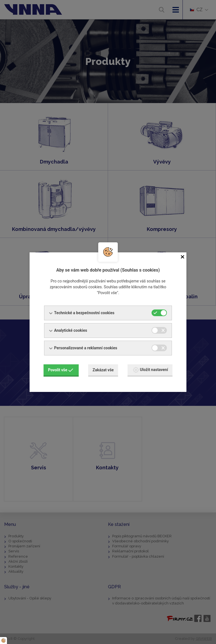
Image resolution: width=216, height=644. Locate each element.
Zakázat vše (103, 370)
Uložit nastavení (151, 370)
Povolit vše (61, 370)
